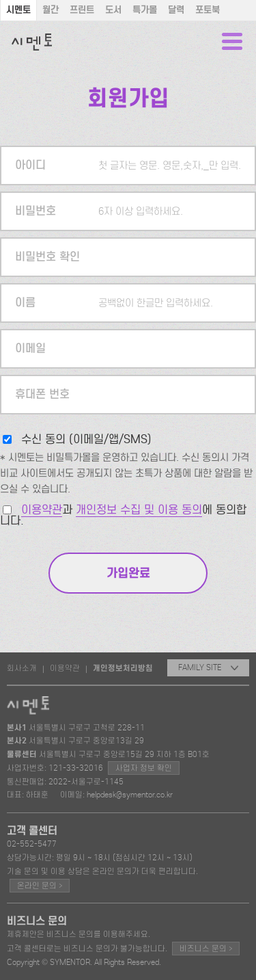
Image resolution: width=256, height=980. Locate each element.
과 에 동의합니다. (123, 515)
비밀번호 (35, 211)
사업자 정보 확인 (144, 768)
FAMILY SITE (208, 667)
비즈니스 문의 (206, 948)
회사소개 (22, 668)
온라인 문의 (40, 885)
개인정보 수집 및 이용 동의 (139, 510)
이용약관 (42, 510)
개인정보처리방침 (123, 668)
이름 (25, 303)
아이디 (30, 165)
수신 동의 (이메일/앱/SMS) (86, 439)
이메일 (30, 348)
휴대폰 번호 (42, 394)
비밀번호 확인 (47, 257)
